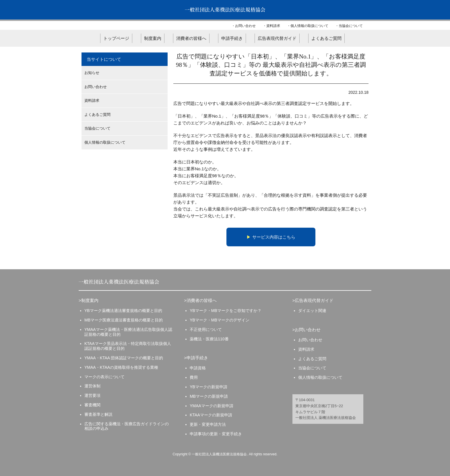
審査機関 (92, 405)
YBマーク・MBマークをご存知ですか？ (226, 311)
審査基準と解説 (98, 414)
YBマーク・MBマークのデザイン (220, 320)
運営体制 (92, 386)
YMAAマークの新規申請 (212, 406)
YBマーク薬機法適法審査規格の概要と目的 (123, 311)
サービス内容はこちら (274, 237)
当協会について (351, 26)
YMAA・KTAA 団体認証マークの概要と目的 (124, 358)
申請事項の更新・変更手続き (216, 434)
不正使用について (206, 329)
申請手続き (232, 38)
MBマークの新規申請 (209, 396)
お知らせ (92, 73)
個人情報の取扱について (309, 26)
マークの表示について (104, 377)
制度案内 (153, 38)
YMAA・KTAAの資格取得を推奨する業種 (121, 367)
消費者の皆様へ (191, 38)
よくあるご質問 (326, 38)
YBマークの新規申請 (208, 387)
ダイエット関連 (312, 311)
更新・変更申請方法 (208, 424)
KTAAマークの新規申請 (211, 415)
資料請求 (273, 26)
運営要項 (92, 395)
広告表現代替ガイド (277, 38)
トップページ (116, 38)
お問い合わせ (245, 26)
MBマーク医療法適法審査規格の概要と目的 (124, 320)
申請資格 (198, 368)
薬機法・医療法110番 (209, 339)
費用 (194, 377)
